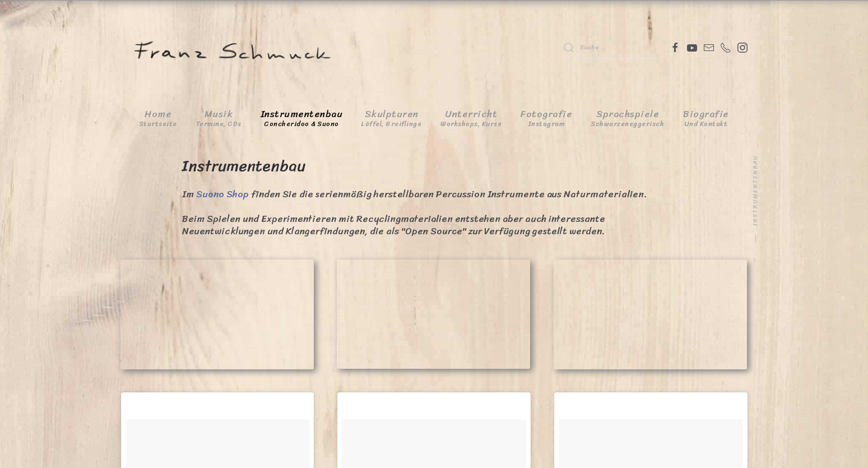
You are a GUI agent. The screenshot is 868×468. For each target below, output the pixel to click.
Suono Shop (222, 194)
